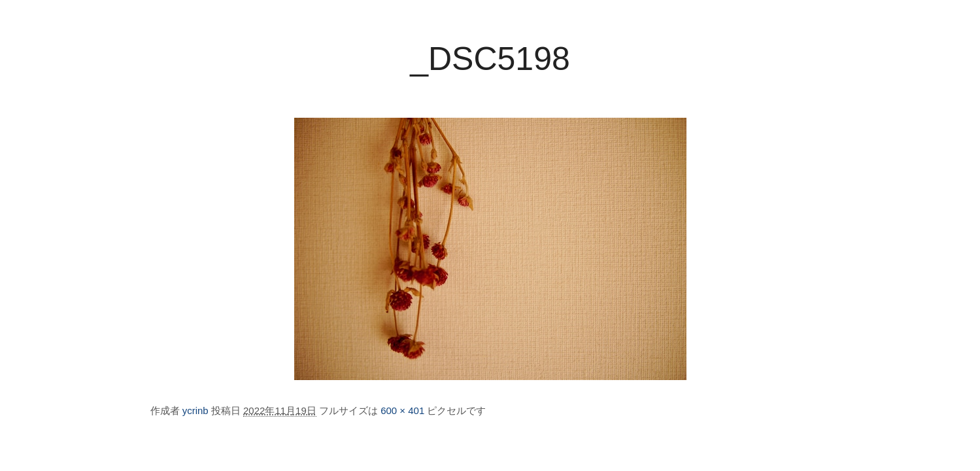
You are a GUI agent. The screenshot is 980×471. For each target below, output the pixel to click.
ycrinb (195, 410)
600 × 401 (402, 410)
